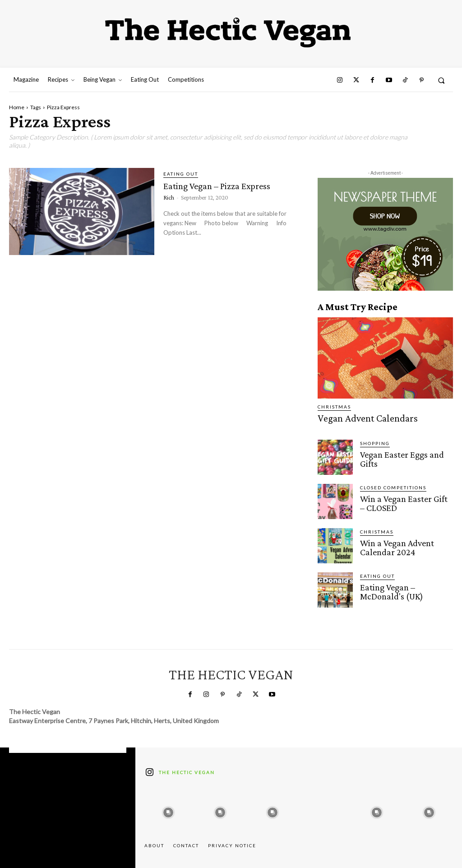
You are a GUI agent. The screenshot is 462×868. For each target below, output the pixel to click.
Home (17, 107)
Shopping (375, 441)
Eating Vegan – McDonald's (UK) (403, 588)
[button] (441, 80)
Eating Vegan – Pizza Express (226, 185)
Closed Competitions (393, 485)
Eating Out (181, 174)
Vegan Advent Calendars (356, 417)
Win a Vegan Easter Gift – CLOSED (400, 500)
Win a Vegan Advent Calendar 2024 (392, 544)
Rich (169, 197)
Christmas (334, 407)
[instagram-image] (168, 808)
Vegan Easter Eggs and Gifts (404, 452)
